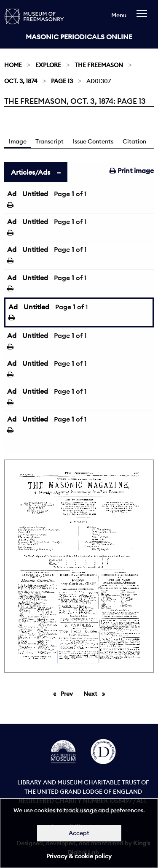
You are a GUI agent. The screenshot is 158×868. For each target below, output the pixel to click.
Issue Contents (93, 141)
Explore (48, 65)
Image (18, 141)
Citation (134, 141)
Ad (12, 194)
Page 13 (62, 81)
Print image (132, 170)
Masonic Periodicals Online (79, 37)
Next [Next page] (96, 693)
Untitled (35, 194)
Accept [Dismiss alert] (79, 833)
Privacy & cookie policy (79, 856)
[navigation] (144, 18)
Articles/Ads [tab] (31, 172)
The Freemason (99, 65)
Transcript (50, 141)
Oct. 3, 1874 (21, 81)
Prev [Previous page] (68, 693)
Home (13, 65)
